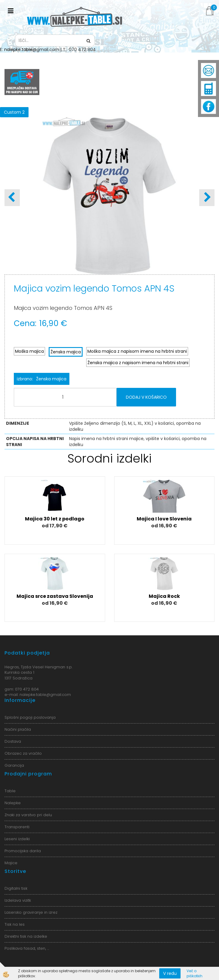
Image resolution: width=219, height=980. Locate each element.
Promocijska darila (23, 851)
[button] (207, 198)
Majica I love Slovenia (164, 519)
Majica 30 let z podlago (55, 519)
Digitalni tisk (16, 888)
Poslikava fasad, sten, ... (27, 948)
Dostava (13, 741)
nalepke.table (18, 49)
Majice (11, 863)
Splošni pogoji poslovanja (30, 717)
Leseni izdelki (17, 839)
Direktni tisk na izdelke (26, 936)
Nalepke (13, 803)
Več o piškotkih (195, 973)
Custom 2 (14, 112)
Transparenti (17, 827)
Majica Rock (164, 596)
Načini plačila (18, 729)
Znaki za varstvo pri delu (28, 815)
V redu (170, 973)
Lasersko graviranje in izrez (31, 912)
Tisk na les (15, 924)
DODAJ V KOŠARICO (146, 397)
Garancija (14, 765)
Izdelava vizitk (18, 900)
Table (10, 791)
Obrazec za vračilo (23, 753)
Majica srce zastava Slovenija (55, 596)
